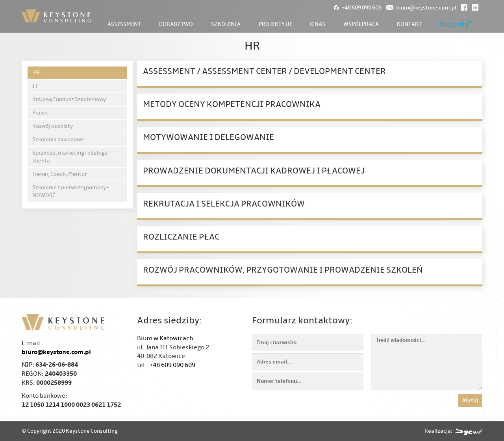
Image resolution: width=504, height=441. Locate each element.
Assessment (124, 24)
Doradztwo (176, 24)
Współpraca (361, 24)
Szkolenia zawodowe (58, 139)
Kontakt (409, 24)
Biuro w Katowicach (165, 338)
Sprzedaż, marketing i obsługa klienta (70, 157)
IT (35, 86)
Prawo (40, 113)
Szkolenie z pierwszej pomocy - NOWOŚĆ (70, 191)
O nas (318, 24)
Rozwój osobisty (53, 126)
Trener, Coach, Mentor (59, 174)
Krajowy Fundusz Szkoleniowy (69, 99)
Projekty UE (275, 24)
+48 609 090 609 (172, 365)
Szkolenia (226, 24)
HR (36, 73)
